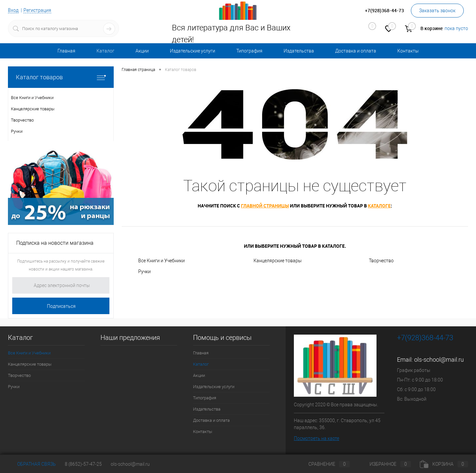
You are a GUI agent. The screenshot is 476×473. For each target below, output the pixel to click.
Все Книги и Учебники (161, 261)
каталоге (379, 206)
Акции (142, 51)
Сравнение (324, 464)
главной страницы (265, 206)
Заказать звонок (437, 11)
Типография (249, 51)
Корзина (444, 464)
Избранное (385, 464)
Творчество (381, 261)
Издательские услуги (193, 51)
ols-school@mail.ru (439, 360)
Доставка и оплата (356, 51)
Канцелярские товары (278, 261)
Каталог (105, 51)
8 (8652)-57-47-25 (83, 464)
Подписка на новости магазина (55, 243)
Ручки (144, 272)
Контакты (408, 51)
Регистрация (37, 10)
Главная (66, 51)
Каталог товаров (61, 77)
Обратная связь (32, 464)
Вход (13, 10)
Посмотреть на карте (317, 438)
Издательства (299, 51)
